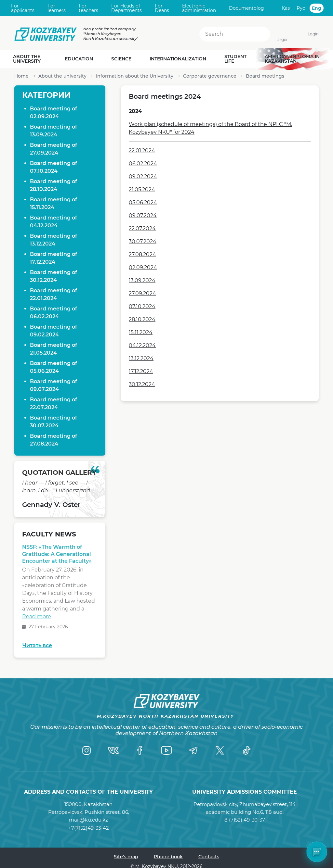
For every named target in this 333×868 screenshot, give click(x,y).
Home (21, 76)
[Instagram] (87, 750)
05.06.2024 (143, 202)
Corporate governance (210, 76)
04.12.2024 (142, 345)
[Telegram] (193, 750)
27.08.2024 (142, 254)
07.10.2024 (142, 306)
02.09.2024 (143, 267)
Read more (37, 618)
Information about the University (135, 76)
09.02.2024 (143, 176)
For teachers (88, 8)
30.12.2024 (142, 384)
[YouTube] (166, 750)
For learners (57, 8)
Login (313, 34)
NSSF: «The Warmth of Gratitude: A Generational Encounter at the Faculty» (57, 556)
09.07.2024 (143, 215)
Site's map (126, 857)
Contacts (209, 857)
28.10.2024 (142, 319)
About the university (62, 76)
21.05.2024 (142, 189)
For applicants (23, 8)
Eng (317, 8)
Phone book (168, 857)
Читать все (37, 645)
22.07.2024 (142, 228)
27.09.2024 (142, 293)
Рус (301, 8)
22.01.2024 (142, 151)
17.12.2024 (141, 371)
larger (282, 39)
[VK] (113, 750)
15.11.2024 (141, 332)
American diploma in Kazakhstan (292, 59)
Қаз (286, 8)
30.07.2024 (143, 241)
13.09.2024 (142, 280)
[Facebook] (140, 750)
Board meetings (265, 76)
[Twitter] (220, 750)
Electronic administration (199, 8)
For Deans (162, 8)
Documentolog (246, 8)
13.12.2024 (141, 358)
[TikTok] (246, 750)
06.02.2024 (143, 164)
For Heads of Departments (127, 8)
